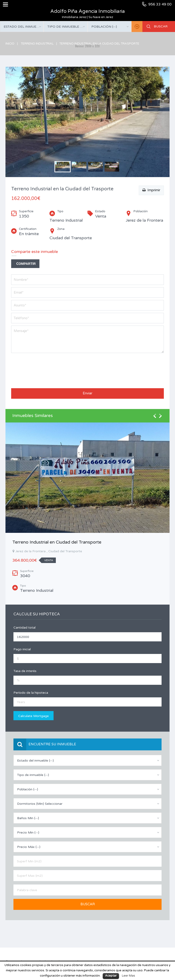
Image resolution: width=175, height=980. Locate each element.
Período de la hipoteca (31, 693)
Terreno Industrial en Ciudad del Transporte (57, 542)
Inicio (10, 44)
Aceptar (111, 976)
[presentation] (30, 369)
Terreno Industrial (37, 44)
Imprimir (151, 190)
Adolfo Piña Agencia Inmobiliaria (88, 11)
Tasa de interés (25, 671)
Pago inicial (22, 649)
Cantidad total (24, 628)
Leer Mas (129, 976)
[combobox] (22, 27)
